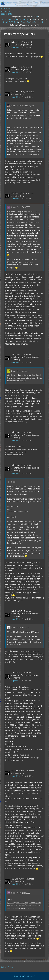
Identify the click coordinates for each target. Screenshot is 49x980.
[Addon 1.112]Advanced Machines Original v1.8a (21, 43)
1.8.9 (22, 22)
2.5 (20, 19)
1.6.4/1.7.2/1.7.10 (10, 22)
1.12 (44, 22)
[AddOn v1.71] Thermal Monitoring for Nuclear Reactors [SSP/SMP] (25, 357)
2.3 (15, 19)
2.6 (24, 19)
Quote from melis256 (20, 628)
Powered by (24, 976)
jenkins (35, 17)
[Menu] (46, 3)
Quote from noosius (20, 371)
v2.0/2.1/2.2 (7, 19)
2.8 (33, 19)
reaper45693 (16, 47)
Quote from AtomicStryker (22, 106)
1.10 (33, 22)
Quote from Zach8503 (21, 207)
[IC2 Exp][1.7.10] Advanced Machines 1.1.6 (23, 93)
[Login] (39, 3)
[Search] (33, 3)
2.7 (28, 19)
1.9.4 (27, 22)
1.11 (38, 22)
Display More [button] (24, 908)
